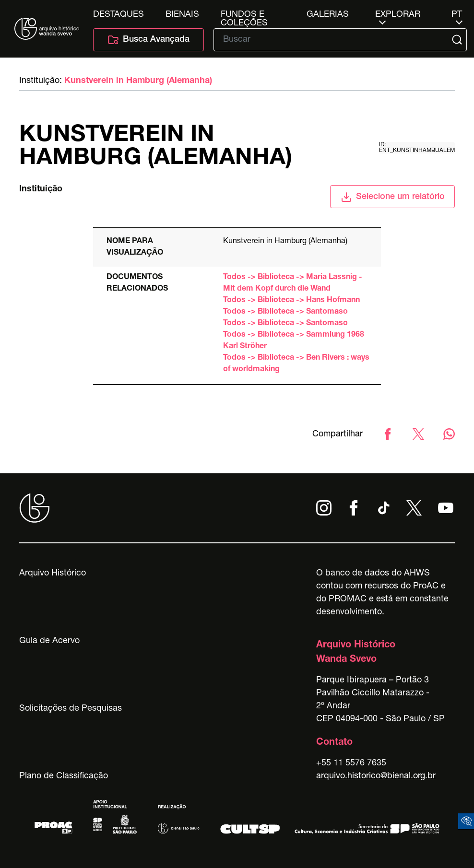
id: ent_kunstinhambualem (417, 148)
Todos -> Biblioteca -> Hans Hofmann (291, 301)
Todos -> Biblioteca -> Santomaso (285, 312)
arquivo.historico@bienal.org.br (376, 776)
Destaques (118, 15)
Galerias (328, 15)
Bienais (182, 15)
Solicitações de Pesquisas (71, 709)
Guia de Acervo (49, 641)
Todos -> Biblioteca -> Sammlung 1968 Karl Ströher (294, 341)
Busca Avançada (148, 40)
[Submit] (458, 40)
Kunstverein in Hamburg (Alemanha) (138, 81)
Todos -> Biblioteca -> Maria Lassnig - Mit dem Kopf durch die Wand (293, 283)
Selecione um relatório (393, 197)
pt (457, 15)
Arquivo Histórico (53, 574)
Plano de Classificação (64, 776)
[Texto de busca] (334, 40)
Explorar (398, 15)
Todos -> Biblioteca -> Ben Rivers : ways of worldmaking (296, 364)
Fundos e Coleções (244, 15)
